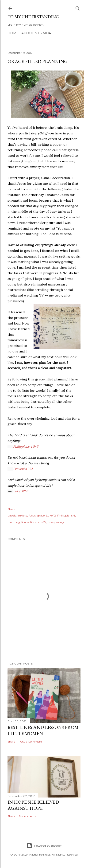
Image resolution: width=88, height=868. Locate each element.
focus (32, 515)
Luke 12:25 (21, 491)
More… (49, 33)
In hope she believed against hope (33, 805)
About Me (31, 33)
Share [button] (11, 509)
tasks (51, 522)
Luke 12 (51, 515)
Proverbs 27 (38, 522)
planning (14, 522)
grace (41, 515)
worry (60, 522)
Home (13, 33)
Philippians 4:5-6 (26, 446)
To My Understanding (33, 17)
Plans (25, 522)
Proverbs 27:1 (23, 469)
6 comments (27, 816)
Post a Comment (31, 741)
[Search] (78, 7)
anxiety (22, 515)
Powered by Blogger (44, 846)
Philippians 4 (66, 515)
